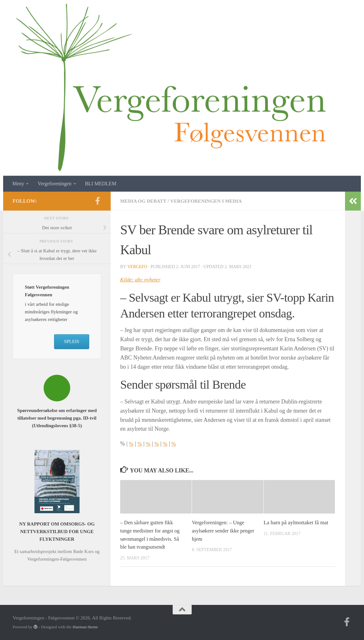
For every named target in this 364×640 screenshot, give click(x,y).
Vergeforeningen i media (209, 201)
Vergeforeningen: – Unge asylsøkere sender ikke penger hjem (224, 531)
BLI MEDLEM (101, 184)
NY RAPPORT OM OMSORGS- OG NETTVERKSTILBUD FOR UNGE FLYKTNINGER (57, 532)
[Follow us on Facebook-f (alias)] (97, 201)
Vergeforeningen (54, 184)
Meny (18, 184)
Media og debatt (144, 201)
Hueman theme (85, 627)
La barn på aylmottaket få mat (296, 523)
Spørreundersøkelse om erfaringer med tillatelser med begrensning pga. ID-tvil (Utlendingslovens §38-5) (57, 418)
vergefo (137, 267)
